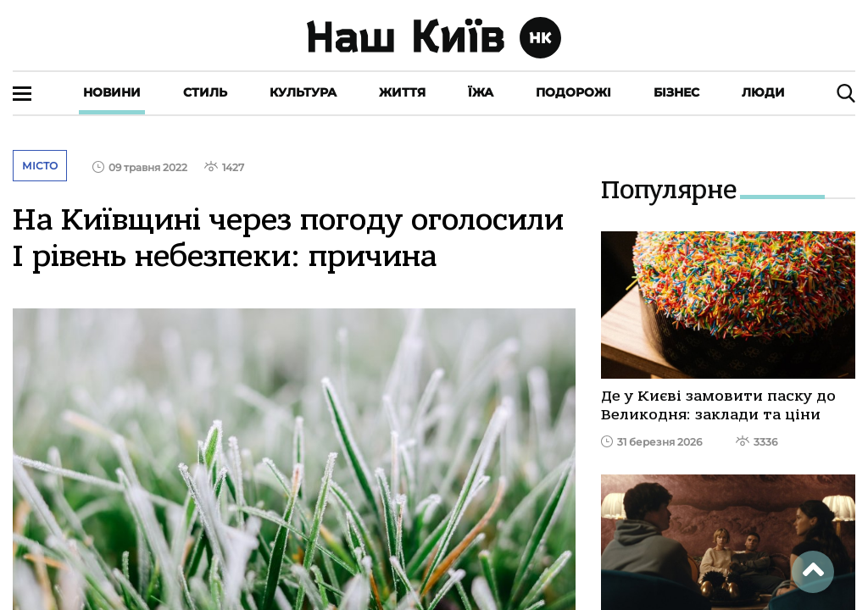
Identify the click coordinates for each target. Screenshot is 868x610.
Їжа (481, 92)
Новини (112, 92)
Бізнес (676, 92)
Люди (763, 92)
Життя (402, 92)
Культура (303, 92)
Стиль (205, 92)
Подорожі (573, 92)
